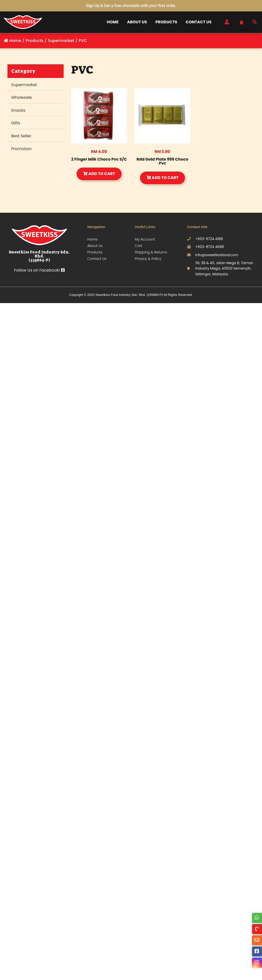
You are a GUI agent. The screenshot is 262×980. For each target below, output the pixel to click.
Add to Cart (99, 174)
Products (166, 22)
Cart (138, 246)
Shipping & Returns (151, 252)
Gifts (16, 123)
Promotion (21, 149)
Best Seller (21, 136)
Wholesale (22, 97)
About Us (137, 22)
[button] (255, 22)
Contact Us (199, 22)
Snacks (18, 110)
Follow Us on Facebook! (39, 270)
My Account (145, 239)
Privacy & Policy (148, 259)
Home (113, 22)
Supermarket (24, 85)
